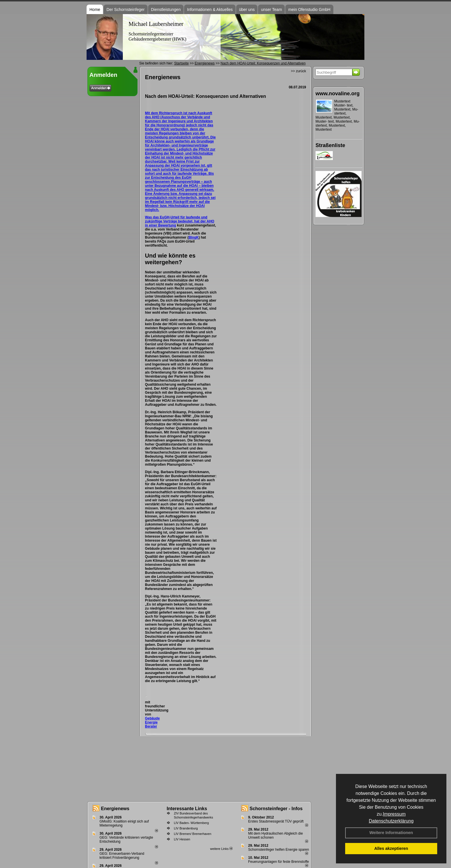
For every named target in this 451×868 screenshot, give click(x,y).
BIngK (193, 237)
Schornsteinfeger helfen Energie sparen (279, 850)
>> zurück (298, 71)
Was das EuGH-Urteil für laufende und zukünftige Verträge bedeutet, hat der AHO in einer (180, 221)
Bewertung (167, 225)
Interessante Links (187, 809)
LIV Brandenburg (186, 828)
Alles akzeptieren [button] (391, 848)
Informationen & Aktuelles (210, 9)
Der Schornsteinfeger (125, 9)
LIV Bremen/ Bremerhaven (192, 834)
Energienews (115, 809)
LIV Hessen (182, 839)
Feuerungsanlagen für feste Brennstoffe (279, 862)
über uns (247, 9)
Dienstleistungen (166, 9)
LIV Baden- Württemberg (191, 823)
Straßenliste (330, 145)
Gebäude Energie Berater (152, 722)
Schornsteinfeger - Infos (276, 809)
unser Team (271, 9)
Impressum (394, 814)
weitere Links (221, 849)
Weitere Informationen (391, 833)
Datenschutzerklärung (391, 821)
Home (95, 9)
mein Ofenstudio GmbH (309, 9)
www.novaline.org (338, 94)
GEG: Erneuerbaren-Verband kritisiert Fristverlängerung (122, 856)
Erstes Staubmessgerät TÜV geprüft (276, 821)
